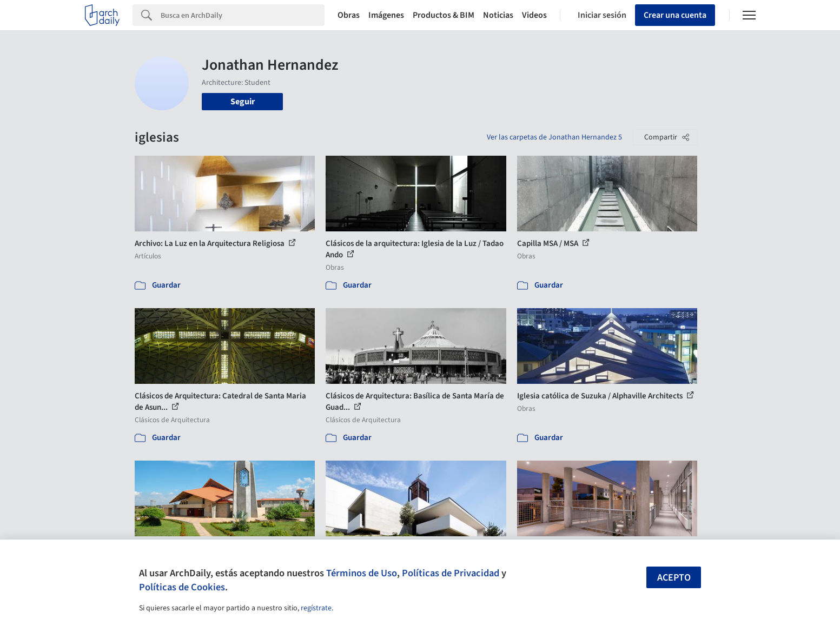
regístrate (316, 608)
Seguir (243, 102)
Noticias (498, 15)
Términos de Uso (362, 573)
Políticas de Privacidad (451, 573)
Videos (534, 15)
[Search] (243, 15)
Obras (349, 15)
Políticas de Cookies (182, 587)
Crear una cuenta (675, 15)
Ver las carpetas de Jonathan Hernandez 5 (554, 137)
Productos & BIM (444, 15)
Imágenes (386, 15)
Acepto (674, 578)
